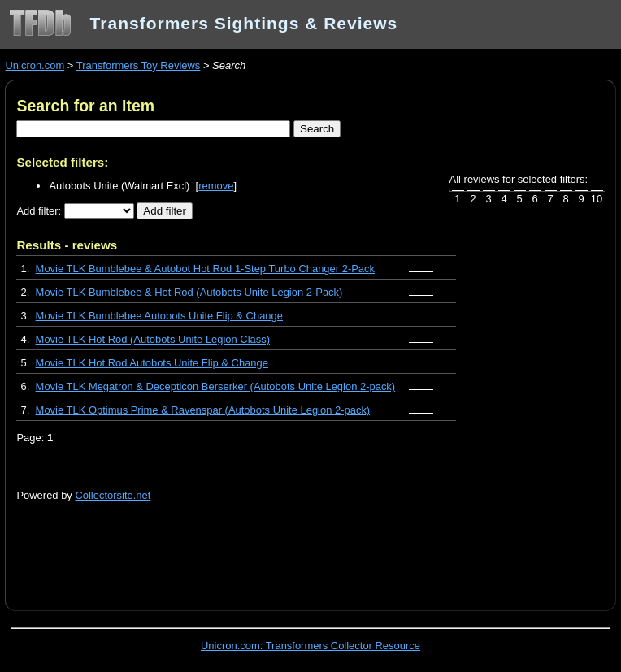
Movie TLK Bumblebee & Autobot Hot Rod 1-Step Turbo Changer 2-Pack (205, 269)
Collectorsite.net (113, 495)
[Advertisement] (206, 547)
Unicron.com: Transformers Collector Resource (310, 646)
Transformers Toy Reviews (139, 65)
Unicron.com (35, 65)
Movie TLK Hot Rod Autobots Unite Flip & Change (152, 363)
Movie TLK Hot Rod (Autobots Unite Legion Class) (153, 339)
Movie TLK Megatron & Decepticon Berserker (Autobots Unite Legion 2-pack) (216, 386)
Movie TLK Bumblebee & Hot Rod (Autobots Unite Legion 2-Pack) (189, 292)
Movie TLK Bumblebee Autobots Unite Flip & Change (159, 316)
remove (216, 186)
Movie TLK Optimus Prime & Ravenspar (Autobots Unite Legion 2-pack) (203, 410)
